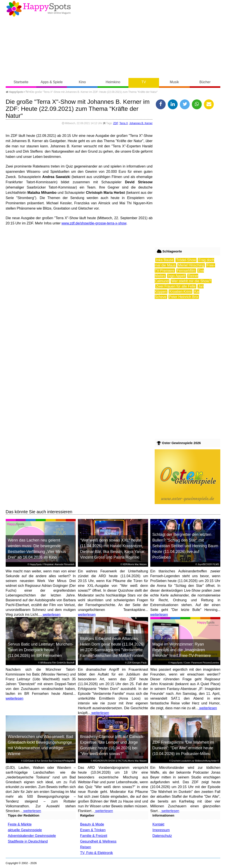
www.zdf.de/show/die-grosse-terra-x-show (94, 223)
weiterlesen (51, 615)
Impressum (161, 830)
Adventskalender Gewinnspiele (32, 836)
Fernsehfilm (186, 271)
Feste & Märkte (20, 824)
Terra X (124, 123)
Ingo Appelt (177, 276)
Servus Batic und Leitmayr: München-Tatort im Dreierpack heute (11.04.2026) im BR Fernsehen (40, 650)
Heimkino (113, 82)
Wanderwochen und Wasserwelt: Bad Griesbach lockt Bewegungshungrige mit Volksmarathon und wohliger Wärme (40, 745)
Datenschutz (162, 836)
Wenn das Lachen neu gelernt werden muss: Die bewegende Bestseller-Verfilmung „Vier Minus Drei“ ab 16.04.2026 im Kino (37, 549)
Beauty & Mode (92, 824)
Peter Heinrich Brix (184, 297)
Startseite (21, 82)
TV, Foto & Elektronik (96, 853)
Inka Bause (165, 260)
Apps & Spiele (52, 82)
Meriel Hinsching (191, 265)
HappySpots (14, 92)
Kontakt (158, 824)
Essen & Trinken (93, 830)
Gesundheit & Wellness (98, 841)
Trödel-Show (186, 260)
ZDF (116, 123)
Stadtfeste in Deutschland (28, 841)
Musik (174, 82)
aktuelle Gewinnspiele (25, 830)
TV (144, 82)
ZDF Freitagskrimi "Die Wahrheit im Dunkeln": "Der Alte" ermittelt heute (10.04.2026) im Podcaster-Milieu (183, 748)
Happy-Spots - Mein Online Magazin (39, 9)
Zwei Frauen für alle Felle (176, 286)
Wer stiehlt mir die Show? (191, 281)
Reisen (86, 847)
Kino (82, 82)
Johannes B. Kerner (141, 123)
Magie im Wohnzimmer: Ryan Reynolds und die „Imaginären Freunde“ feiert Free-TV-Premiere (181, 650)
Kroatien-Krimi (180, 292)
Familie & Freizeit (94, 836)
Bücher (205, 82)
